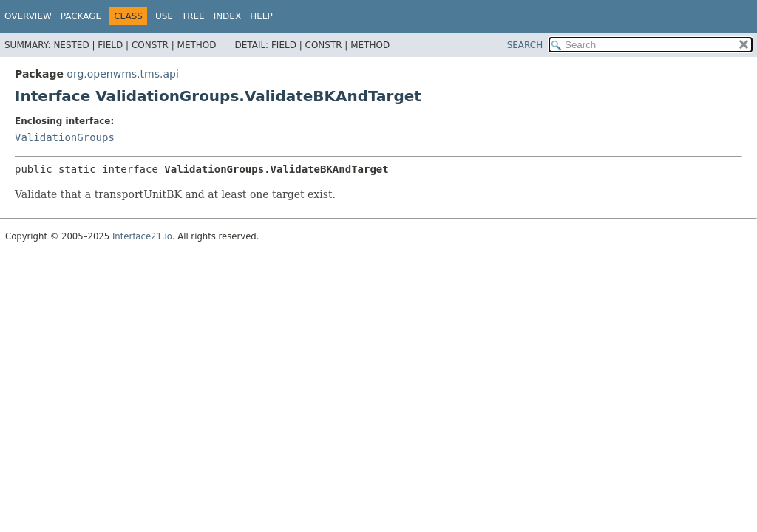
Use (164, 16)
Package (81, 16)
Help (261, 16)
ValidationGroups (65, 137)
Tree (193, 16)
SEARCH (525, 45)
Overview (28, 16)
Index (228, 16)
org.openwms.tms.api (122, 74)
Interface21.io (142, 236)
